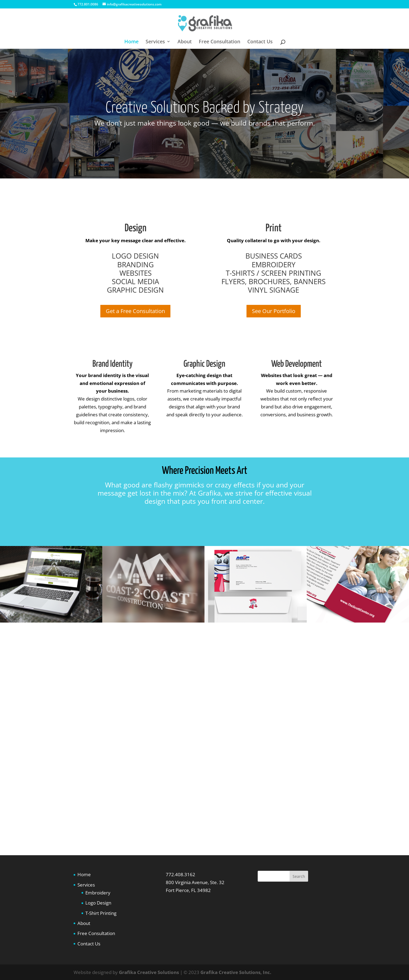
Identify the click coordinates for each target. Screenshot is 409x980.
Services (155, 42)
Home (131, 42)
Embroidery (98, 893)
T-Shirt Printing (101, 913)
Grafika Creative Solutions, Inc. (236, 972)
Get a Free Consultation (135, 311)
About (185, 42)
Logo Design (98, 903)
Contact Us (260, 42)
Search (299, 876)
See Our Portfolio (274, 311)
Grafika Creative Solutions (149, 972)
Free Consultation (219, 42)
